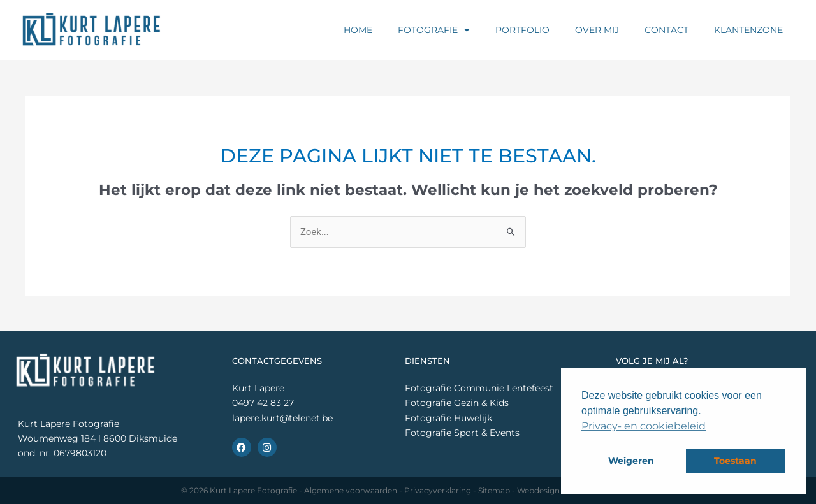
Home (358, 30)
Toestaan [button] (735, 461)
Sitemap (494, 490)
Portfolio (522, 30)
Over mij (597, 30)
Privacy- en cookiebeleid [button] (644, 426)
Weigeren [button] (631, 461)
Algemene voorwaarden (351, 490)
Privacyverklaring (438, 490)
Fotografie (434, 30)
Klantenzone (748, 30)
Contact (667, 30)
